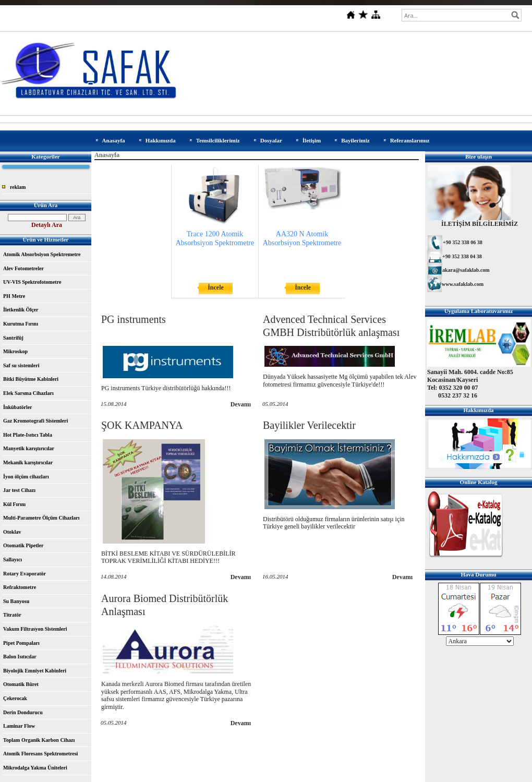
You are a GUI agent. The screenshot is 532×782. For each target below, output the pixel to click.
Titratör (12, 615)
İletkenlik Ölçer (21, 310)
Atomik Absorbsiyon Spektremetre (42, 254)
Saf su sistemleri (21, 365)
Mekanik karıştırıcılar (28, 462)
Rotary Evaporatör (25, 574)
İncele (216, 287)
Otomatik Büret (21, 684)
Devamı (241, 404)
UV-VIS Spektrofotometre (32, 282)
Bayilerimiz (355, 140)
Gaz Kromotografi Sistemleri (35, 421)
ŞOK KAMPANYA (142, 425)
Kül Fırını (14, 504)
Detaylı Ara (47, 225)
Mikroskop (15, 351)
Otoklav (12, 532)
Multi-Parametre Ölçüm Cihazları (41, 518)
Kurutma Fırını (21, 324)
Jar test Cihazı (19, 490)
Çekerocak (15, 698)
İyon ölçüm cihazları (26, 477)
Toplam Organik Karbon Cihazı (39, 740)
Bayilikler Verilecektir (309, 425)
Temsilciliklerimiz (218, 140)
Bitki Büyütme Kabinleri (31, 379)
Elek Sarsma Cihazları (28, 393)
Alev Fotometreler (23, 268)
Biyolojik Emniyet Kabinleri (35, 671)
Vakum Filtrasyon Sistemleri (35, 629)
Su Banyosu (16, 601)
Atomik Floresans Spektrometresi (40, 754)
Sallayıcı (13, 560)
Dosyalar (271, 140)
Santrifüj (13, 338)
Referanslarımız (410, 140)
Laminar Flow (19, 726)
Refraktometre (20, 587)
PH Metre (14, 296)
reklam (18, 187)
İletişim (312, 140)
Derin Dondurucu (23, 712)
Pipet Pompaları (21, 643)
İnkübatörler (18, 407)
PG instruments (134, 319)
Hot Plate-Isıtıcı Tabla (28, 435)
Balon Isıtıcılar (20, 657)
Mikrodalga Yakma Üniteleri (35, 768)
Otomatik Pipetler (23, 545)
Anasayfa (114, 140)
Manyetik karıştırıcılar (29, 448)
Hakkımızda (161, 140)
